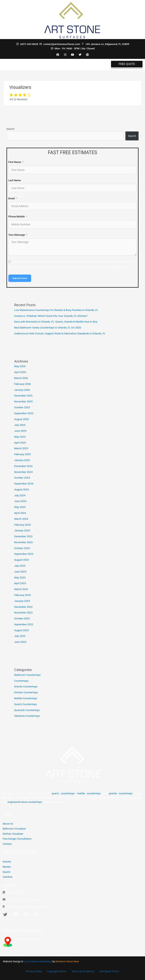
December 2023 (23, 536)
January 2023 (22, 601)
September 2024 (24, 484)
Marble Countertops (26, 698)
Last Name (15, 180)
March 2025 (21, 448)
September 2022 (24, 624)
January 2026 (22, 390)
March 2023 (21, 589)
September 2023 (24, 554)
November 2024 (23, 472)
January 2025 (22, 460)
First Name (15, 162)
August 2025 (22, 419)
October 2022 (22, 618)
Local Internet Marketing (38, 961)
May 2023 (20, 577)
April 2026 (20, 372)
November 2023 (23, 542)
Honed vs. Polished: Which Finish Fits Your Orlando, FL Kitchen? (51, 316)
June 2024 (20, 501)
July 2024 (20, 495)
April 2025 (20, 443)
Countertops (21, 681)
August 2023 (22, 560)
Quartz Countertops (26, 704)
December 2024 (23, 466)
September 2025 (24, 413)
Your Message (17, 235)
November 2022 (23, 612)
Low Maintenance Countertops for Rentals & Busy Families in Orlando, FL (56, 310)
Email (12, 198)
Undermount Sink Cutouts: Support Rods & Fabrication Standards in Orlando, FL (60, 333)
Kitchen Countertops (26, 692)
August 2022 (22, 630)
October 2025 (22, 407)
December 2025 (23, 396)
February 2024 (23, 525)
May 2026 (20, 366)
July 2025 (20, 425)
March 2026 (21, 378)
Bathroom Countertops (27, 675)
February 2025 (23, 454)
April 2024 (20, 513)
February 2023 (23, 595)
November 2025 (23, 401)
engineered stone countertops (25, 802)
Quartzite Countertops (27, 710)
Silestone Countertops (27, 716)
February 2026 (23, 384)
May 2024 (20, 507)
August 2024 (22, 489)
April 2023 (20, 583)
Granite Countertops (26, 686)
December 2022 (23, 607)
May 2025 (20, 437)
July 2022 (20, 636)
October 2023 (22, 548)
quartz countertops (63, 793)
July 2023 (20, 566)
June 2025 (20, 431)
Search (10, 129)
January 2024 (22, 530)
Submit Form (20, 278)
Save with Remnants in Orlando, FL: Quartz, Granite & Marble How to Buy (56, 322)
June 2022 (20, 642)
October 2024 (22, 478)
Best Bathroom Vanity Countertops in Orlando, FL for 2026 (48, 327)
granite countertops (121, 793)
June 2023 (20, 572)
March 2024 (21, 519)
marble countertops (89, 793)
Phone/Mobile (17, 216)
